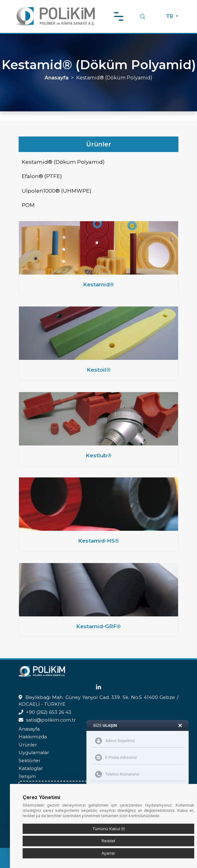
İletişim (27, 776)
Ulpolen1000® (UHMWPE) (57, 191)
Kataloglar (31, 768)
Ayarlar (108, 853)
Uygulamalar (34, 752)
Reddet (108, 841)
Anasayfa (57, 78)
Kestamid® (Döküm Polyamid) (63, 162)
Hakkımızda (33, 737)
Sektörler (29, 761)
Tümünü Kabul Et (109, 829)
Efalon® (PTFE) (42, 176)
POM (28, 205)
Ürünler (28, 745)
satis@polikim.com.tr (51, 720)
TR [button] (170, 16)
